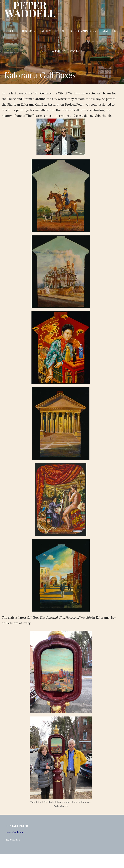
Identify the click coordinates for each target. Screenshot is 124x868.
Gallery (45, 31)
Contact (76, 51)
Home (12, 31)
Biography (28, 31)
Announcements (54, 51)
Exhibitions (64, 31)
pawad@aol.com (14, 832)
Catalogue (108, 31)
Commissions (86, 31)
